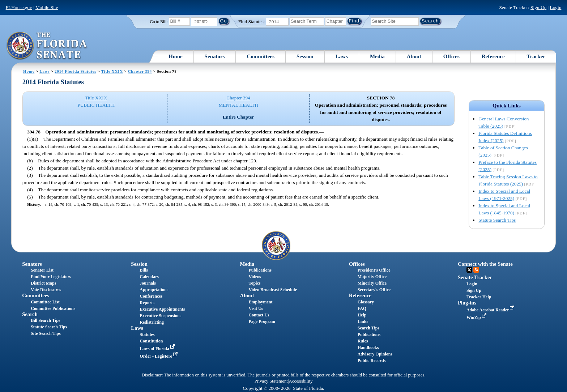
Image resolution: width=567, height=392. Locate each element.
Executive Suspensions (160, 316)
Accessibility (301, 381)
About (414, 56)
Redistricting (152, 322)
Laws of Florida (158, 349)
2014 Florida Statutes (75, 71)
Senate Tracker (475, 277)
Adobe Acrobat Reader (491, 310)
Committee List (45, 302)
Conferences (151, 296)
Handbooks (368, 348)
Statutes (147, 335)
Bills (144, 270)
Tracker (536, 56)
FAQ (362, 308)
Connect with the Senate (485, 264)
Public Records (372, 361)
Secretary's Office (374, 290)
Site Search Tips (46, 333)
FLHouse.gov (19, 7)
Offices (451, 56)
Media (377, 56)
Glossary (366, 302)
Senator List (42, 270)
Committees (261, 56)
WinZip (477, 318)
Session (305, 56)
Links (363, 321)
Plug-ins (467, 303)
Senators (215, 56)
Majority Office (372, 277)
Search (30, 314)
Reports (147, 303)
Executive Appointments (162, 309)
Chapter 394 (140, 71)
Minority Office (372, 283)
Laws (342, 56)
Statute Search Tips (497, 220)
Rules (363, 341)
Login (555, 7)
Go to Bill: (159, 22)
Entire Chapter (238, 117)
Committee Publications (53, 308)
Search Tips (368, 328)
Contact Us (259, 315)
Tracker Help (479, 297)
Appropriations (154, 290)
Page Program (262, 321)
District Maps (43, 283)
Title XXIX (112, 71)
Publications (260, 270)
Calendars (149, 277)
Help (362, 315)
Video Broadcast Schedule (273, 290)
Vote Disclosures (46, 290)
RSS (476, 270)
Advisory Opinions (375, 354)
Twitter (469, 270)
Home (175, 56)
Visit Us (256, 308)
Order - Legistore (159, 356)
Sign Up (538, 7)
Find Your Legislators (51, 277)
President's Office (374, 270)
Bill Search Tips (45, 320)
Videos (255, 277)
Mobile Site (47, 7)
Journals (148, 283)
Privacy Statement (271, 381)
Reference (493, 56)
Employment (261, 302)
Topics (255, 283)
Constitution (151, 341)
